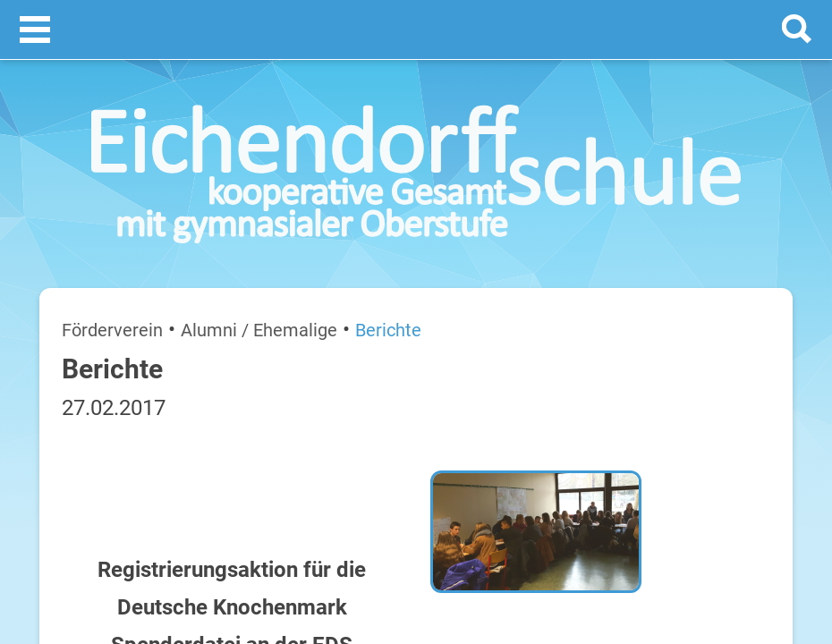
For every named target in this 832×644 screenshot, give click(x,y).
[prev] (679, 305)
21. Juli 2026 (758, 405)
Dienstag (601, 405)
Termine (684, 233)
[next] (697, 305)
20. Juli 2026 (758, 347)
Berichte (269, 240)
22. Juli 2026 (758, 462)
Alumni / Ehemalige (180, 240)
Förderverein (80, 240)
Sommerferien (695, 376)
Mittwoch (603, 462)
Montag (598, 347)
